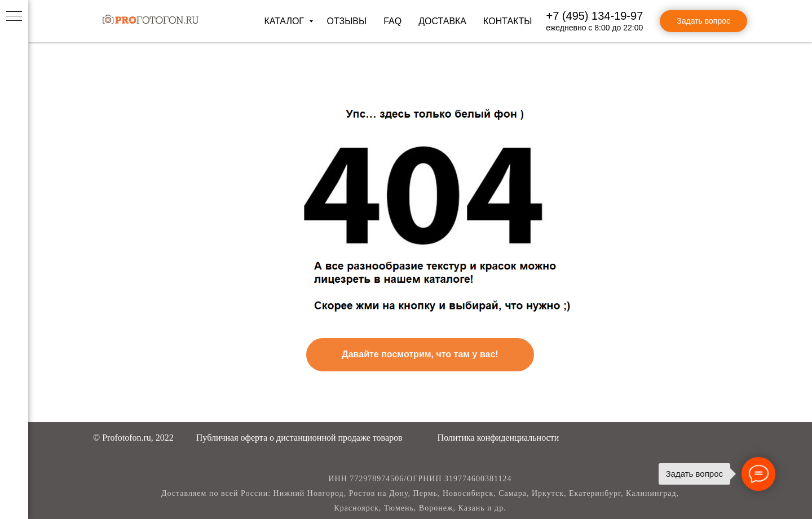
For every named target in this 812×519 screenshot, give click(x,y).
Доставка (442, 21)
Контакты (507, 21)
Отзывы (347, 21)
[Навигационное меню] (14, 17)
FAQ (392, 21)
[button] (299, 438)
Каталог (285, 21)
